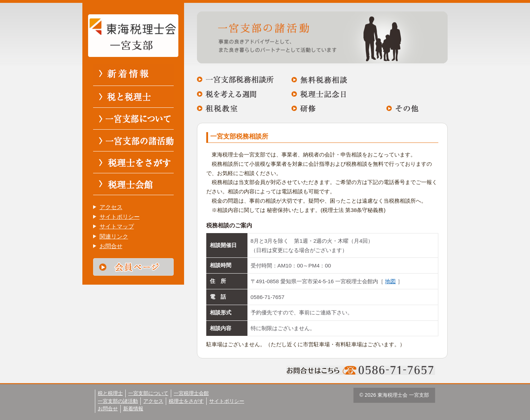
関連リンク (114, 236)
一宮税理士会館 (191, 393)
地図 (390, 281)
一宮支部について (148, 393)
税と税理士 (110, 393)
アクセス (111, 207)
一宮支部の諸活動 (118, 401)
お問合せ (111, 246)
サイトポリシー (120, 217)
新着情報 (133, 409)
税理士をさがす (186, 401)
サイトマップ (117, 226)
